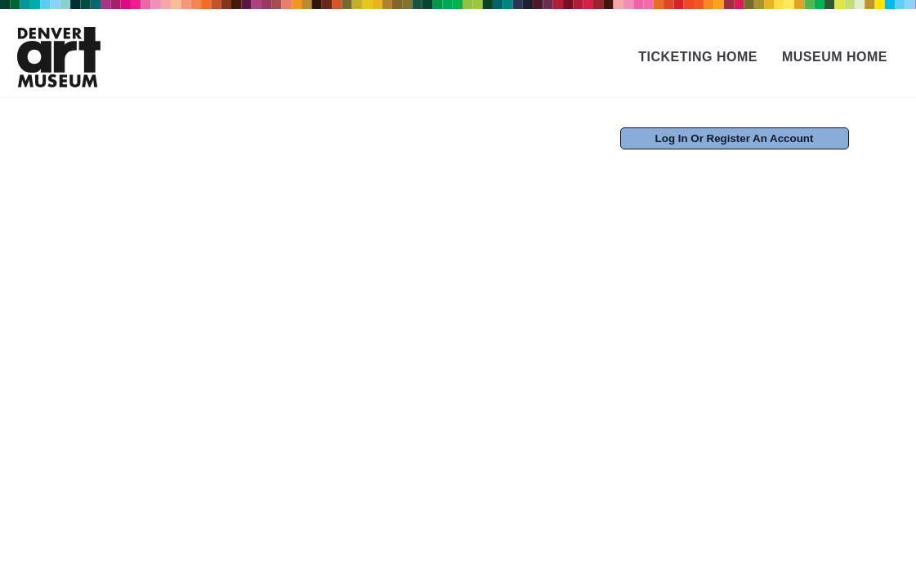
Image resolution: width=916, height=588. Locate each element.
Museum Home (835, 57)
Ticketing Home (698, 57)
